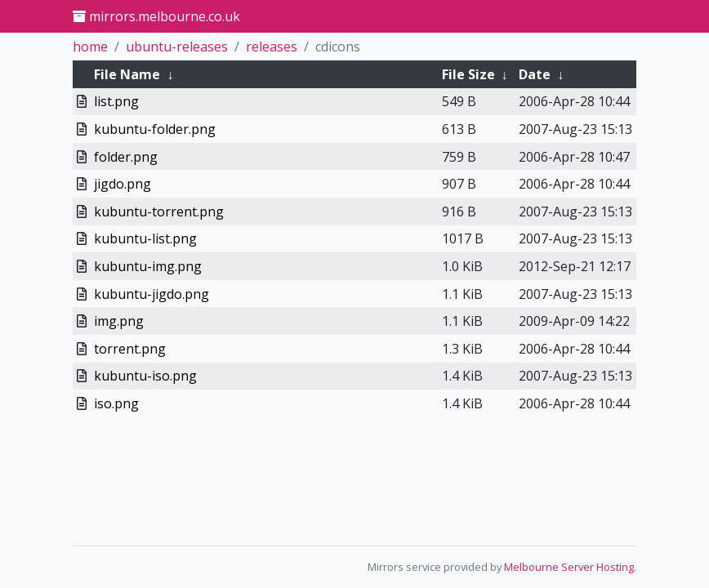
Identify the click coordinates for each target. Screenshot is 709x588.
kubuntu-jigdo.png (152, 294)
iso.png (116, 403)
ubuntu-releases (177, 47)
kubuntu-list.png (145, 238)
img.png (119, 321)
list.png (116, 101)
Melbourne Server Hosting (569, 567)
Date (535, 74)
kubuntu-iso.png (145, 376)
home (90, 47)
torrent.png (130, 349)
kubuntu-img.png (148, 266)
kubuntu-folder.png (155, 129)
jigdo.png (123, 184)
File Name (127, 74)
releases (272, 47)
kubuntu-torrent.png (159, 212)
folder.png (126, 157)
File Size (468, 74)
